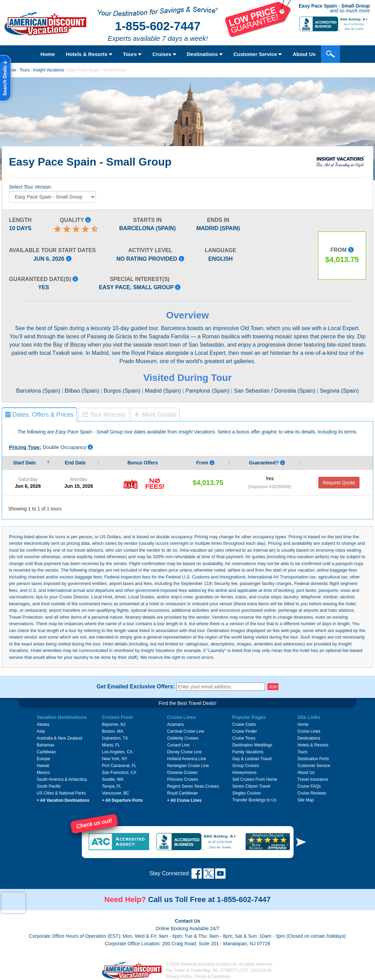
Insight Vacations (49, 70)
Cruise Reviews (312, 793)
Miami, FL (111, 745)
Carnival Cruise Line (186, 731)
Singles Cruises (247, 793)
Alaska (43, 724)
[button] (301, 842)
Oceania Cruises (182, 773)
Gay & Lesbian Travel (252, 759)
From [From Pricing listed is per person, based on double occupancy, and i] (205, 463)
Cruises (164, 54)
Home (48, 54)
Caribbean (46, 752)
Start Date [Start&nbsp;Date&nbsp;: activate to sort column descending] (25, 463)
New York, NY (115, 759)
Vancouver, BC (116, 793)
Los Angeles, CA (117, 752)
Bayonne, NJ (114, 724)
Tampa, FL (112, 786)
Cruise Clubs (244, 724)
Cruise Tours (244, 738)
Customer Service (258, 54)
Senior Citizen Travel (251, 786)
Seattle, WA (113, 779)
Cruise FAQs (309, 786)
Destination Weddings (252, 745)
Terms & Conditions (213, 977)
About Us (304, 54)
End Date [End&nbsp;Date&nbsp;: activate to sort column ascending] (76, 463)
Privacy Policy (179, 977)
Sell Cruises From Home (255, 779)
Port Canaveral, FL (119, 766)
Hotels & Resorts (89, 54)
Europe (43, 759)
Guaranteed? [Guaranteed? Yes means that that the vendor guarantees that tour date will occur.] (267, 463)
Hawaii (43, 766)
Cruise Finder (245, 731)
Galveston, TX (115, 738)
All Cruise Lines (184, 800)
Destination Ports (313, 759)
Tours (132, 54)
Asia (41, 731)
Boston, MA (113, 731)
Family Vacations (248, 752)
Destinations (205, 54)
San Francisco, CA (119, 773)
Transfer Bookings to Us (254, 800)
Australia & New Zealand (59, 738)
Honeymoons (245, 773)
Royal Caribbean (182, 793)
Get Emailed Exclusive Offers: (136, 687)
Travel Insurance (313, 779)
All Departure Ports (123, 800)
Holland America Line (186, 759)
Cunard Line (178, 745)
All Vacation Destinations (63, 800)
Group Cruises (246, 766)
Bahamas (46, 745)
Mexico (43, 773)
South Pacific (49, 786)
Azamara (175, 724)
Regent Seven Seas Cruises (193, 786)
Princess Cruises (183, 779)
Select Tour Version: (30, 187)
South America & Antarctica (62, 779)
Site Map (305, 800)
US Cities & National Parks (61, 793)
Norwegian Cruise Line (188, 766)
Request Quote (339, 483)
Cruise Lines (309, 731)
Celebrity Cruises (183, 738)
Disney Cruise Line (184, 752)
